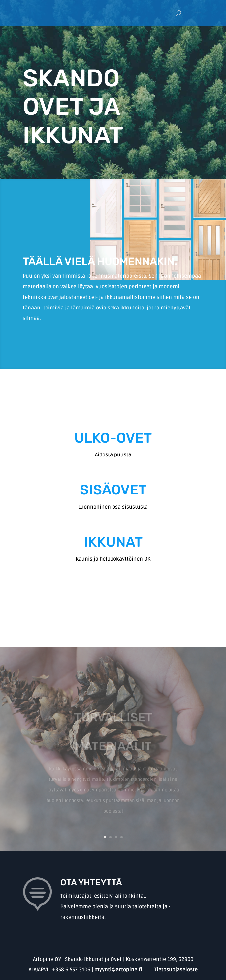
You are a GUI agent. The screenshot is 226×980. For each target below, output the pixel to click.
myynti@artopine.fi (118, 970)
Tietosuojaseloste (176, 970)
